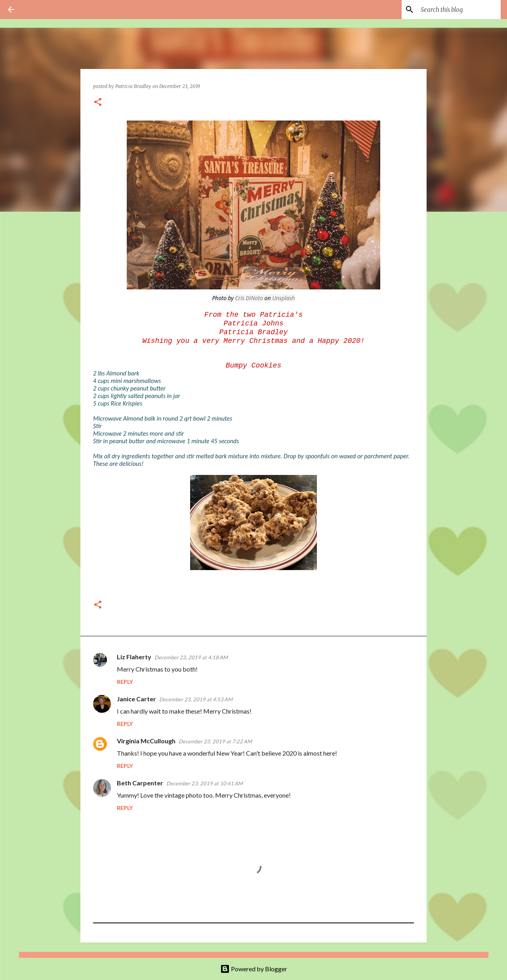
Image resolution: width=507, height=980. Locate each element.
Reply (125, 682)
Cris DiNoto (249, 298)
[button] (98, 102)
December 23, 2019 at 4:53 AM (196, 699)
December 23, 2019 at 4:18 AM (191, 657)
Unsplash (283, 298)
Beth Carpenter (140, 783)
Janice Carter (136, 699)
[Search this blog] (459, 10)
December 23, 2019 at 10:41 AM (205, 783)
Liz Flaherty (134, 657)
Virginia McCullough (146, 741)
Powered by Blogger (254, 969)
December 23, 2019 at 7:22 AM (215, 741)
